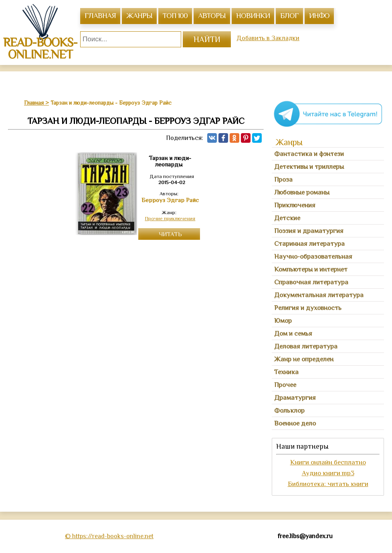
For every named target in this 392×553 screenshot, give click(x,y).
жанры (139, 15)
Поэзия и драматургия (309, 231)
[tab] (328, 154)
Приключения (295, 205)
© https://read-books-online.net (109, 536)
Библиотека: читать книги (328, 484)
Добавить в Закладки (268, 38)
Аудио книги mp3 (328, 473)
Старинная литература (309, 244)
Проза (283, 179)
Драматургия (295, 398)
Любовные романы (302, 192)
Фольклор (289, 410)
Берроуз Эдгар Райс (170, 200)
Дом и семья (293, 333)
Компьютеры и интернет (311, 269)
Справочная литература (311, 282)
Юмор (283, 321)
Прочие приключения (170, 218)
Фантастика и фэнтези (309, 154)
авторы (212, 15)
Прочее (285, 385)
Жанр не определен (304, 359)
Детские (287, 218)
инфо (319, 15)
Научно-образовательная (313, 256)
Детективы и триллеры (309, 167)
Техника (286, 372)
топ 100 (175, 15)
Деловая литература (306, 346)
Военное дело (295, 423)
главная (100, 15)
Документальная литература (319, 295)
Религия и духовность (308, 308)
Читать (170, 234)
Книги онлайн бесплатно (328, 462)
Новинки (253, 15)
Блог (289, 15)
